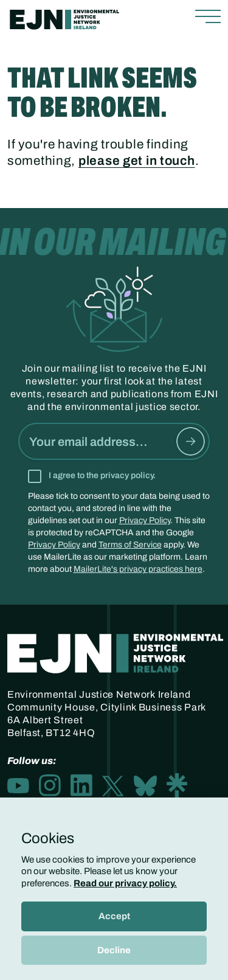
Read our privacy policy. (125, 883)
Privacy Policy (145, 520)
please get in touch (137, 161)
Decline (114, 950)
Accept (114, 916)
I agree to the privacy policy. (102, 475)
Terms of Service (130, 545)
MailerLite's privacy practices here (138, 569)
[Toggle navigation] (208, 17)
